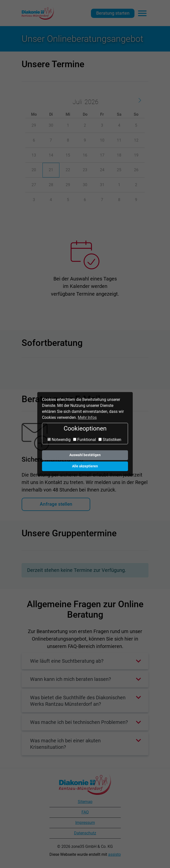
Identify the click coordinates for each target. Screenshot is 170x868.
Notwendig (59, 440)
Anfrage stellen (56, 504)
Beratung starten (113, 13)
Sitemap (85, 802)
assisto (114, 854)
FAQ (85, 812)
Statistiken (110, 440)
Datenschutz (85, 833)
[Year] (91, 102)
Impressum (85, 823)
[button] (85, 661)
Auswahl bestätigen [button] (85, 455)
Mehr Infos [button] (87, 417)
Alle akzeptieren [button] (85, 466)
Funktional (85, 440)
